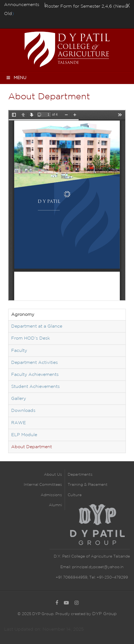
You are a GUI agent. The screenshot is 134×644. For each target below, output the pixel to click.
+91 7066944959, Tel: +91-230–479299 (92, 577)
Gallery (19, 399)
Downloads (23, 411)
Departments (80, 475)
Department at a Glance (37, 326)
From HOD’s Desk (31, 338)
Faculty (19, 351)
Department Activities (35, 363)
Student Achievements (35, 387)
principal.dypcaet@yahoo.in (97, 567)
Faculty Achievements (35, 375)
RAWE (19, 423)
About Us (53, 475)
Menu (16, 78)
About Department (32, 447)
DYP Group (105, 614)
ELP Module (24, 435)
